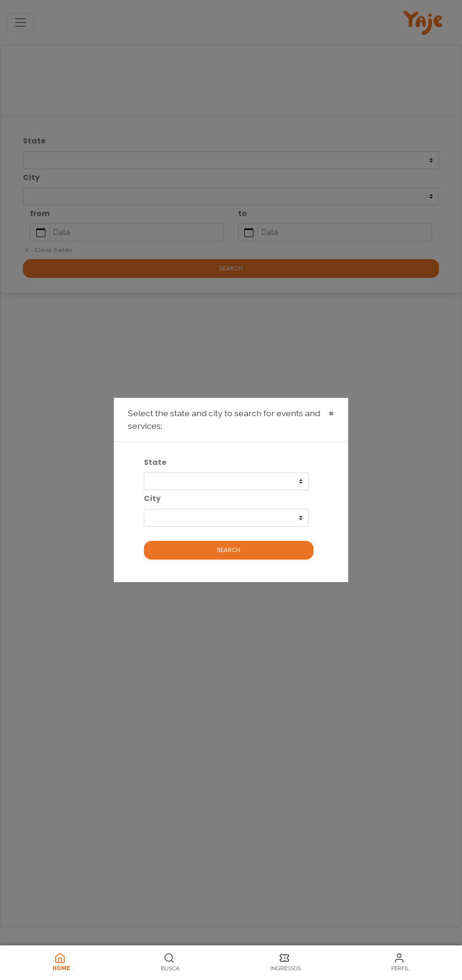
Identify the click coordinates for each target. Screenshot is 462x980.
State (155, 462)
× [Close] (331, 413)
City (152, 498)
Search (229, 550)
